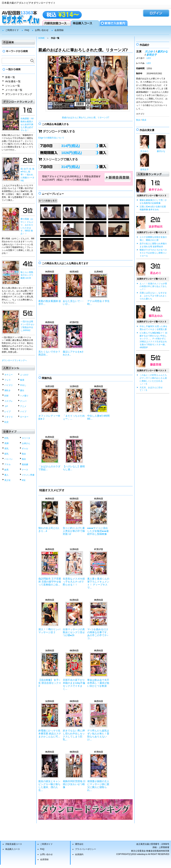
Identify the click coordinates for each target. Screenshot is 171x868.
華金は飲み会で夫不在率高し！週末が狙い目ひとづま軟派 (98, 683)
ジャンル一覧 (13, 86)
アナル (8, 464)
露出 (22, 390)
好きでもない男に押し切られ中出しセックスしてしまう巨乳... (74, 735)
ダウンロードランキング (19, 94)
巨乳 (6, 438)
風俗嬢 (25, 464)
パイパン (9, 459)
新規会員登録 (118, 177)
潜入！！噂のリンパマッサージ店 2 (49, 631)
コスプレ (9, 401)
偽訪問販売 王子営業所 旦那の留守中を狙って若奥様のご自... (50, 582)
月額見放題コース (57, 23)
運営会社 (79, 844)
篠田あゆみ (156, 316)
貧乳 (6, 454)
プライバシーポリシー (85, 849)
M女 (24, 480)
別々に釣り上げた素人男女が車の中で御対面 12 (74, 531)
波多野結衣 (156, 227)
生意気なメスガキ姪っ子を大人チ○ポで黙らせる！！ (74, 582)
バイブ (23, 412)
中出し (23, 385)
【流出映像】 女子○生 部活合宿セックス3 (50, 683)
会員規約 (79, 854)
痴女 (24, 459)
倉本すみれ (156, 190)
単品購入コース (85, 23)
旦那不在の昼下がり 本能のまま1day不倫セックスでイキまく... (74, 684)
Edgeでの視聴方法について (51, 138)
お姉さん (26, 443)
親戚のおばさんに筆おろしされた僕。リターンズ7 (86, 118)
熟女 (24, 454)
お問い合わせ (42, 30)
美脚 (6, 443)
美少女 (8, 480)
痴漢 (22, 380)
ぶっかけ (24, 375)
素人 (6, 475)
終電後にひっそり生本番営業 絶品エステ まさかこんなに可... (50, 734)
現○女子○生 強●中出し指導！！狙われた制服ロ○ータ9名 (27, 175)
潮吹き (8, 390)
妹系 (6, 470)
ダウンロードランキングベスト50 (85, 810)
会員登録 (114, 23)
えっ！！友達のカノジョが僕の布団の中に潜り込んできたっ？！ (153, 287)
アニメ (23, 406)
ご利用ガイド (12, 30)
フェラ (8, 380)
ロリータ (26, 438)
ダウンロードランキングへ (14, 360)
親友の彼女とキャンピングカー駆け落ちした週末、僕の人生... (49, 786)
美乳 (6, 449)
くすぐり (9, 417)
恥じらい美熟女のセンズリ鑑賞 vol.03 (27, 275)
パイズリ (9, 385)
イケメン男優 (28, 475)
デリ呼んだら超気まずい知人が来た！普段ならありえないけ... (98, 735)
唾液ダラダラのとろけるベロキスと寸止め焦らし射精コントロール (153, 253)
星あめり (156, 273)
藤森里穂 (156, 365)
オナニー (9, 375)
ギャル (25, 449)
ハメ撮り (24, 396)
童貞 (144, 120)
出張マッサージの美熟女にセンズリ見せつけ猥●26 (74, 632)
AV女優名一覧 (13, 81)
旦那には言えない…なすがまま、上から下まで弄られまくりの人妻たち (153, 296)
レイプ (8, 412)
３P (6, 406)
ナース (25, 470)
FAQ (27, 30)
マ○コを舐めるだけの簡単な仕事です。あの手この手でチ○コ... (98, 634)
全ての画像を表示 (48, 201)
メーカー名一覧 (14, 90)
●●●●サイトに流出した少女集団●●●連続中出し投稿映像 (98, 531)
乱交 (6, 422)
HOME (42, 38)
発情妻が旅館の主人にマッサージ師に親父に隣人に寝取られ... (98, 786)
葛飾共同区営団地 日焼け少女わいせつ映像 (74, 784)
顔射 (6, 396)
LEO (149, 58)
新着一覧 (10, 77)
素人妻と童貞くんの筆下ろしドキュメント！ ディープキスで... (98, 583)
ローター (24, 417)
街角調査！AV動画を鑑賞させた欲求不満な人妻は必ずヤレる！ (27, 124)
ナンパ (23, 401)
